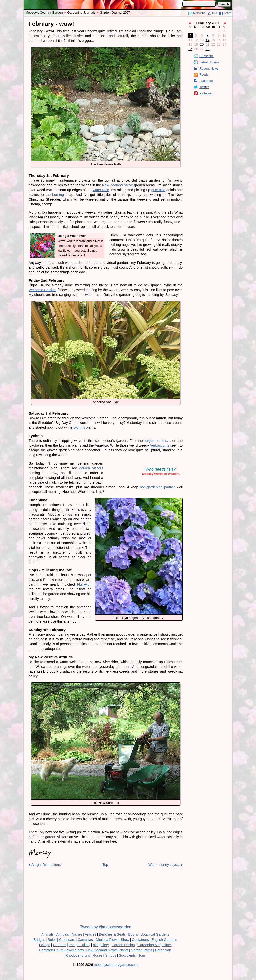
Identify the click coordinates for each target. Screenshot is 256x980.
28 (208, 49)
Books (133, 934)
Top (105, 865)
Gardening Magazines (154, 945)
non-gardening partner (157, 487)
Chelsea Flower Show (112, 940)
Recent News (209, 68)
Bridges (39, 940)
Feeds (204, 75)
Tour (142, 955)
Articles (91, 934)
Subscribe (199, 13)
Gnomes (60, 945)
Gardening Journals (81, 13)
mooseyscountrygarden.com (116, 965)
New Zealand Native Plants (107, 950)
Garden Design (123, 945)
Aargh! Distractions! (46, 865)
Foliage (45, 945)
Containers (140, 940)
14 (208, 40)
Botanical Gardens (155, 934)
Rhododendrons (78, 955)
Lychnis (79, 427)
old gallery (101, 945)
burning (58, 195)
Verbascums (159, 445)
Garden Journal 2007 (115, 13)
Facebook (206, 81)
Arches (77, 934)
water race (101, 190)
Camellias (85, 940)
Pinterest (206, 93)
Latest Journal (210, 62)
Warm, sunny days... (164, 865)
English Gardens (164, 940)
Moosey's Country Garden (44, 13)
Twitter (204, 87)
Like (214, 13)
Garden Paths (142, 950)
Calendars (67, 940)
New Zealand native (118, 185)
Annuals (63, 934)
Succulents (127, 955)
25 (190, 49)
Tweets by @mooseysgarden (106, 927)
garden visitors (91, 468)
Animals (47, 934)
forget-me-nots (156, 441)
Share (228, 13)
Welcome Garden (42, 290)
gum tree (158, 190)
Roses (98, 955)
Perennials (163, 950)
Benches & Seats (112, 934)
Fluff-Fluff (84, 584)
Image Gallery (80, 945)
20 (202, 44)
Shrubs (111, 955)
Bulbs (52, 940)
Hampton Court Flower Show (61, 950)
